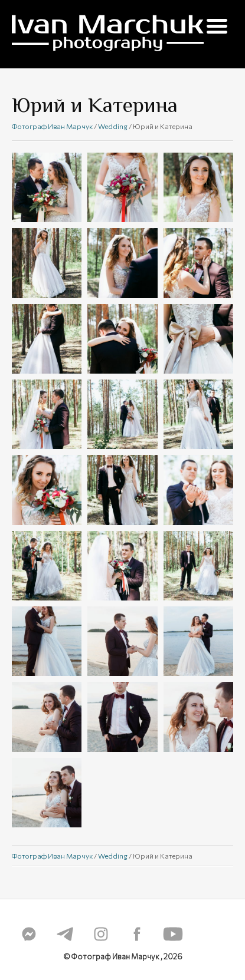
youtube (173, 934)
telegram (65, 934)
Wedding (113, 126)
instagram (101, 934)
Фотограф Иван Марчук (52, 126)
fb (137, 934)
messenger (29, 934)
